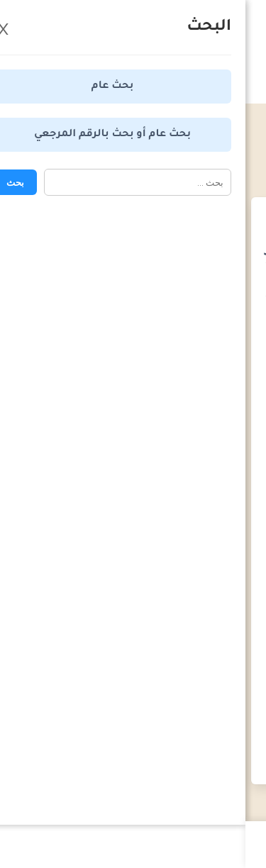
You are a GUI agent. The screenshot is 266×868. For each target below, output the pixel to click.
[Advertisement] (133, 367)
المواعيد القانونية (169, 144)
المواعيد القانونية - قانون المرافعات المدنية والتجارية (141, 157)
